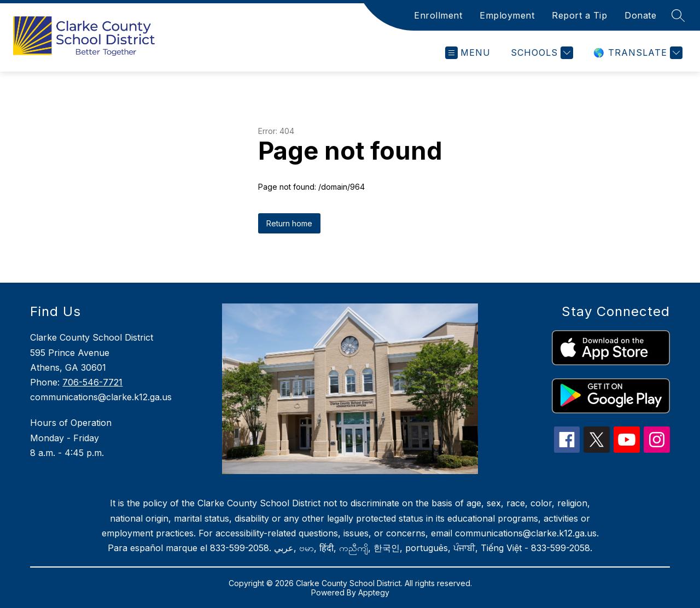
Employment (507, 15)
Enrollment (438, 15)
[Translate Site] (637, 53)
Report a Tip (579, 15)
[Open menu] (468, 53)
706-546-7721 (92, 382)
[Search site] (678, 15)
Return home (289, 223)
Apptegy (374, 592)
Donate (640, 15)
